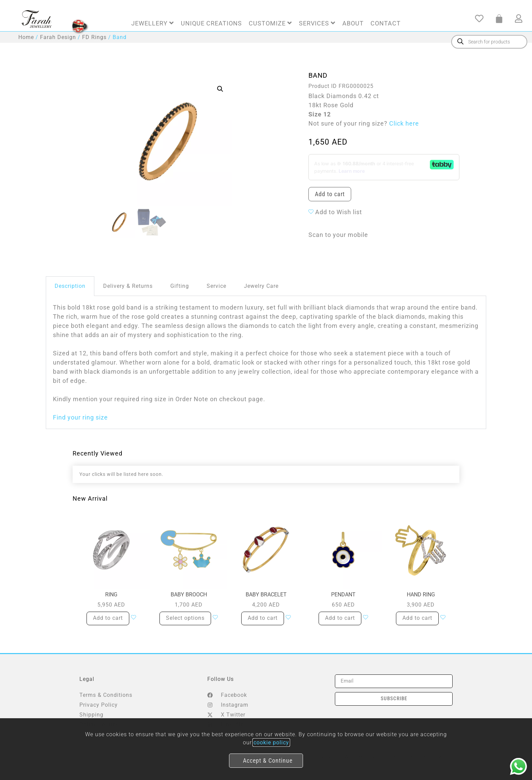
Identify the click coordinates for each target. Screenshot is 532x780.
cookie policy (271, 742)
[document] (266, 390)
